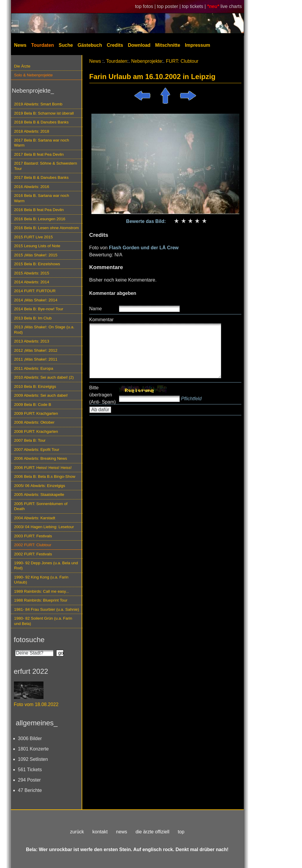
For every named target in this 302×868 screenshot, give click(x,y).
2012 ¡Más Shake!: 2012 (36, 350)
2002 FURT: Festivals (33, 554)
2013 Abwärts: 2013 (32, 341)
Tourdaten (42, 45)
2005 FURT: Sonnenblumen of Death (41, 506)
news (121, 832)
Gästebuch (90, 45)
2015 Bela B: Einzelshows (37, 264)
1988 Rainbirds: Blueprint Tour (41, 600)
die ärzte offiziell (152, 832)
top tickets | (194, 6)
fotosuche (29, 640)
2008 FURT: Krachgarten (36, 431)
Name (96, 309)
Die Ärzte (22, 66)
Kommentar (102, 320)
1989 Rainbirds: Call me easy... (42, 591)
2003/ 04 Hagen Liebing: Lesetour (44, 527)
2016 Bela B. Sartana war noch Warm (42, 198)
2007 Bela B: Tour (30, 440)
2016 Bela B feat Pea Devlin (39, 210)
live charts (231, 6)
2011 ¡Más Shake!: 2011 (36, 359)
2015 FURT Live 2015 (34, 237)
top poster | (169, 6)
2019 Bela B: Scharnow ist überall (44, 113)
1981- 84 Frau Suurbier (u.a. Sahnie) (47, 609)
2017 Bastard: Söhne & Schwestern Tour (46, 166)
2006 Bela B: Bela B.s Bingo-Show (45, 476)
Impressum (197, 45)
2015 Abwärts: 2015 (32, 273)
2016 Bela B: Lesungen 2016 (40, 219)
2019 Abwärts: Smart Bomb (38, 104)
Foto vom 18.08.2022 (36, 704)
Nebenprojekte (147, 61)
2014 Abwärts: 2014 (32, 282)
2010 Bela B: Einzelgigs (35, 386)
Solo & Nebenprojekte (34, 75)
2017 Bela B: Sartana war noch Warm (42, 143)
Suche (66, 45)
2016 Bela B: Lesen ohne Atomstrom (47, 228)
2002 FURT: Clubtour (33, 545)
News (20, 45)
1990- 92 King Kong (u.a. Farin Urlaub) (41, 580)
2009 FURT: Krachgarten (36, 413)
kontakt (100, 832)
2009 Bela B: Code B (33, 405)
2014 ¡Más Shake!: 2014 (36, 300)
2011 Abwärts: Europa (34, 368)
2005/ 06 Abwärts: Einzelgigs (40, 486)
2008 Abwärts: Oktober (34, 422)
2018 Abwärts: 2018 (32, 131)
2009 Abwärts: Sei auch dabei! (41, 395)
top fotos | (146, 6)
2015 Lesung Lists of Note (37, 246)
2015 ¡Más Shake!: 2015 (36, 255)
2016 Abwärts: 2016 (32, 187)
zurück (77, 832)
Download (139, 45)
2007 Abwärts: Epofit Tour (37, 450)
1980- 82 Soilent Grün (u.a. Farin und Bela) (43, 621)
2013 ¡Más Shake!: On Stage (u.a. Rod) (44, 329)
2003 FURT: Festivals (33, 536)
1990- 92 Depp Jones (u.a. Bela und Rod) (46, 565)
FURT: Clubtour (182, 61)
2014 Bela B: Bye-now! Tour (39, 309)
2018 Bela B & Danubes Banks (42, 122)
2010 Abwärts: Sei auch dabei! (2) (44, 377)
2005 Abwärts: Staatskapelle (39, 495)
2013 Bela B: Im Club (33, 318)
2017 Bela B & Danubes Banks (42, 177)
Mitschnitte (168, 45)
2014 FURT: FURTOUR (35, 291)
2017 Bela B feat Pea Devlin (39, 154)
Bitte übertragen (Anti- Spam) (103, 395)
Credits (115, 45)
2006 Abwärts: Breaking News (41, 458)
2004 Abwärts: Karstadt (35, 518)
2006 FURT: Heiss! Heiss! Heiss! (43, 468)
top (181, 832)
